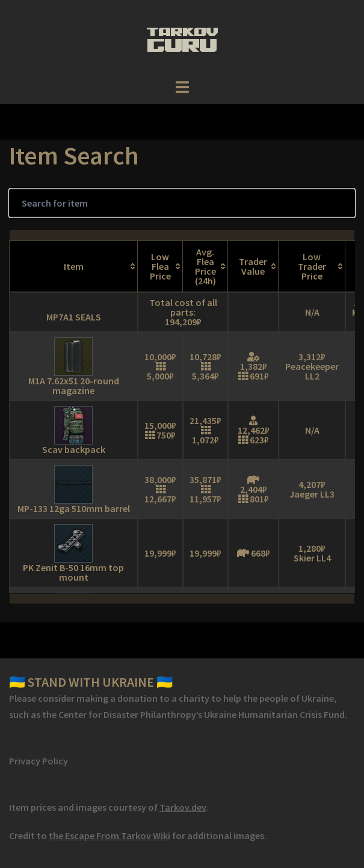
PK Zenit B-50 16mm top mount (73, 572)
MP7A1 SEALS (74, 317)
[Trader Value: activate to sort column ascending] (253, 266)
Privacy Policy (39, 761)
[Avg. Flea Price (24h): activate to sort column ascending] (205, 266)
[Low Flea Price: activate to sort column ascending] (160, 266)
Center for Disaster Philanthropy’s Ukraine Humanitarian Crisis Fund (202, 714)
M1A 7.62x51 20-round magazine (74, 386)
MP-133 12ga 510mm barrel (74, 508)
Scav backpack (74, 449)
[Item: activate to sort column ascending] (73, 266)
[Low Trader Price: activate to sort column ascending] (312, 266)
